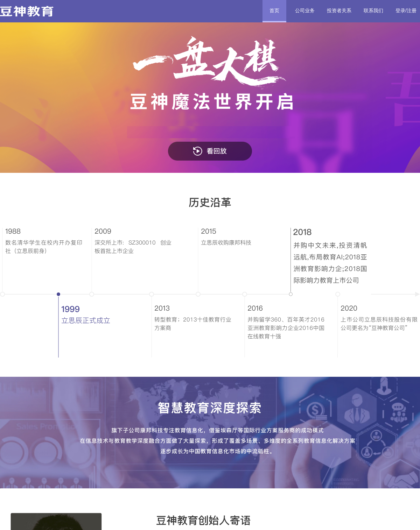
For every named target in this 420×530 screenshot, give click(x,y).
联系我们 (373, 10)
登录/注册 (406, 10)
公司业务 (305, 10)
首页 (274, 10)
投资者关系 (339, 10)
